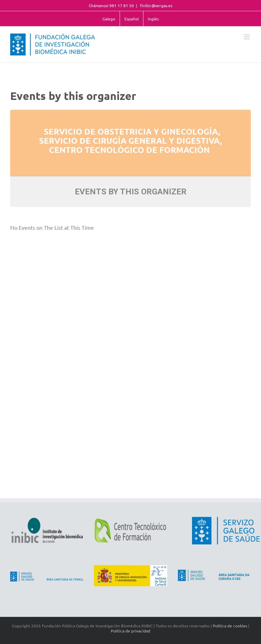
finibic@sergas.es (156, 5)
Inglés (153, 19)
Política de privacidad (130, 631)
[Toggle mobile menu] (247, 37)
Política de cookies (230, 626)
